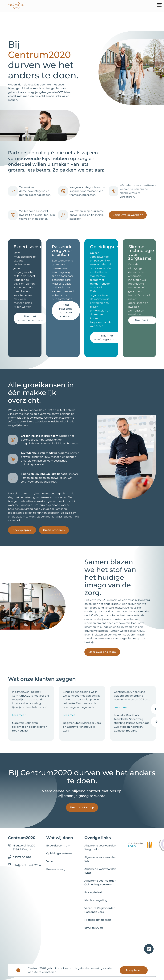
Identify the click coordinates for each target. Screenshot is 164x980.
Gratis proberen (54, 530)
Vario (50, 861)
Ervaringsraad (94, 928)
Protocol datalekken (98, 920)
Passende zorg (56, 869)
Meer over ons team (102, 652)
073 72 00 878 (22, 857)
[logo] (16, 6)
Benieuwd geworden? (128, 215)
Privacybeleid (93, 892)
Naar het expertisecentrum (30, 318)
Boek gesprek (22, 530)
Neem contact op (82, 807)
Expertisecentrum (58, 846)
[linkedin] (149, 949)
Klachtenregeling (96, 900)
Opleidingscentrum (59, 853)
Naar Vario (142, 320)
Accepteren (134, 970)
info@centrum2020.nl (27, 865)
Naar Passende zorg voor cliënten (66, 311)
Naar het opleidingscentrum (107, 338)
